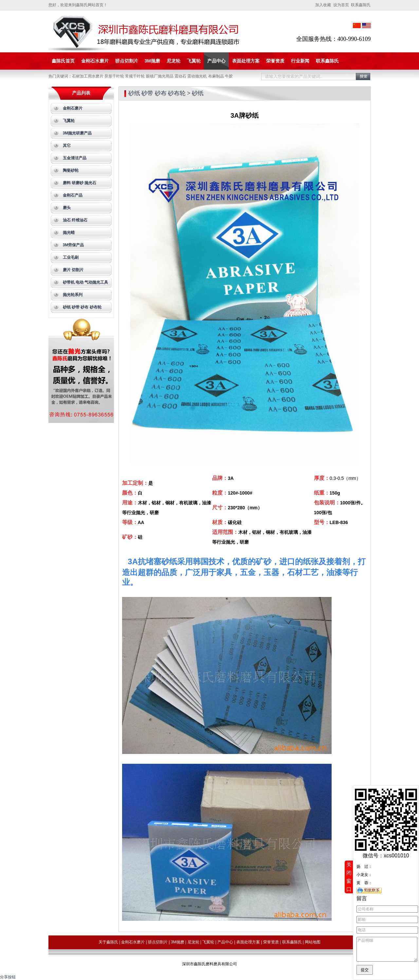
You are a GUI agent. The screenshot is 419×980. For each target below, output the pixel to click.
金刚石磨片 (73, 108)
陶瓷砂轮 (71, 170)
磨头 (67, 208)
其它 (67, 146)
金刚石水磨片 (95, 61)
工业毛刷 (71, 257)
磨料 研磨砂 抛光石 (80, 183)
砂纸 (198, 93)
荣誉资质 (275, 61)
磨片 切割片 (73, 270)
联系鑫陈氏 (327, 61)
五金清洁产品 (75, 158)
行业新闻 (300, 61)
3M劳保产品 (73, 245)
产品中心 (216, 61)
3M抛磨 (152, 61)
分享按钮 (8, 977)
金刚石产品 (73, 195)
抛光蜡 (69, 233)
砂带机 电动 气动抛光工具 (86, 282)
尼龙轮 (173, 61)
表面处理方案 (246, 61)
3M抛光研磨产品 (77, 133)
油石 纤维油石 (75, 220)
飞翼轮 (194, 61)
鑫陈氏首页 (63, 61)
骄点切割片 (127, 61)
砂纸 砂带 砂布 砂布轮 (82, 307)
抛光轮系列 (73, 295)
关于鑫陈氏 (108, 942)
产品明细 (387, 947)
